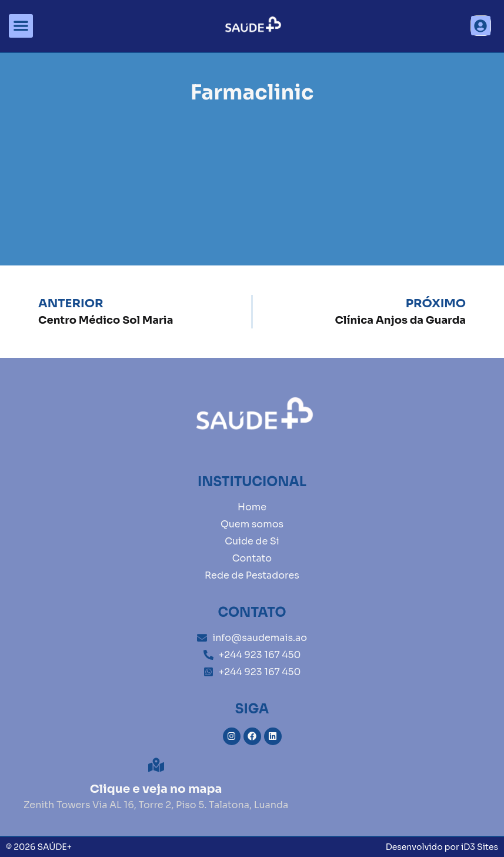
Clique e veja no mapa (156, 789)
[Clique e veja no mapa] (156, 765)
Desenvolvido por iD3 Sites (442, 847)
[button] (21, 26)
